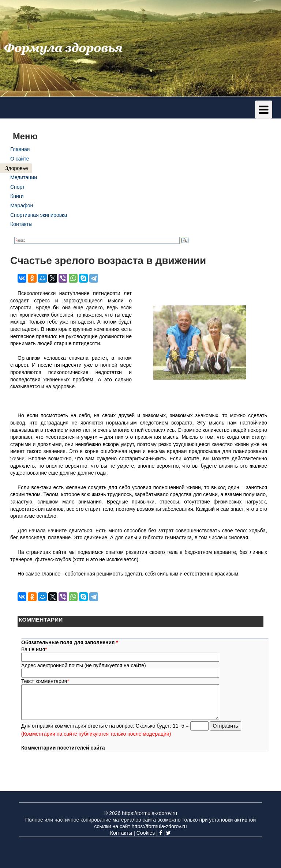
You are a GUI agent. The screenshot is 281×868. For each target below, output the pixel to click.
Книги (17, 196)
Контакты (21, 224)
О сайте (20, 159)
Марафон (22, 205)
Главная (20, 149)
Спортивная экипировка (39, 215)
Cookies (146, 833)
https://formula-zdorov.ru (149, 813)
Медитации (24, 177)
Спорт (17, 187)
